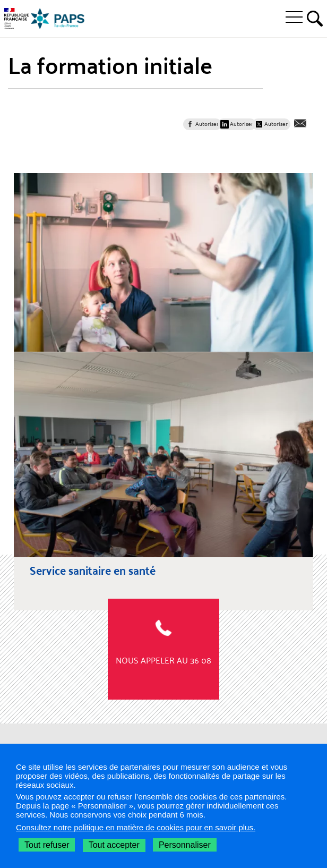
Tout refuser (47, 845)
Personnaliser (185, 845)
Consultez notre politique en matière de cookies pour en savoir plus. (136, 827)
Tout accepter (114, 845)
